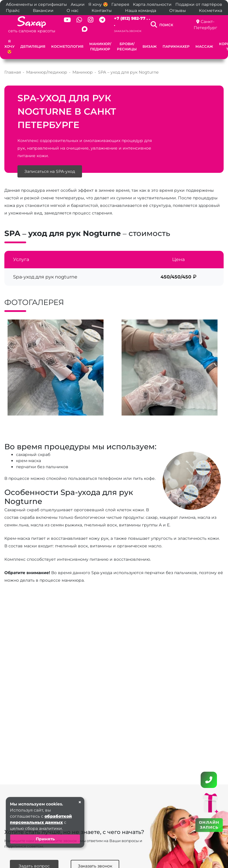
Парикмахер (176, 46)
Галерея (120, 4)
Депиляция (33, 46)
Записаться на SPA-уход (50, 171)
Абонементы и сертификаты (36, 4)
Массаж (204, 46)
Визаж (150, 46)
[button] (107, 421)
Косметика (211, 10)
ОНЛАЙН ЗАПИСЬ (209, 824)
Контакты (102, 10)
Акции (78, 4)
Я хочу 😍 (98, 4)
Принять (45, 839)
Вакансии (43, 10)
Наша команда (141, 10)
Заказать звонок (128, 31)
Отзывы (178, 10)
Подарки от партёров (199, 4)
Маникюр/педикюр (100, 46)
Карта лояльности (152, 4)
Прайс (13, 10)
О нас (73, 10)
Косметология (67, 46)
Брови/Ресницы (127, 46)
